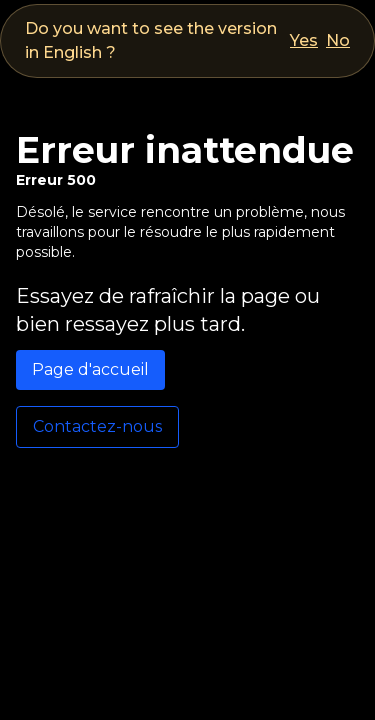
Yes (304, 40)
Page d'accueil (90, 369)
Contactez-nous (97, 426)
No (338, 40)
